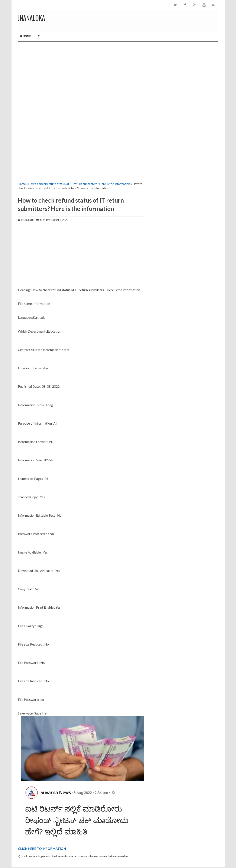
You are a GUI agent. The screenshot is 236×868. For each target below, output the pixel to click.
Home (25, 36)
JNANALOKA (32, 18)
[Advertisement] (81, 78)
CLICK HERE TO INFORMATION (42, 849)
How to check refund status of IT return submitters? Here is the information (79, 184)
